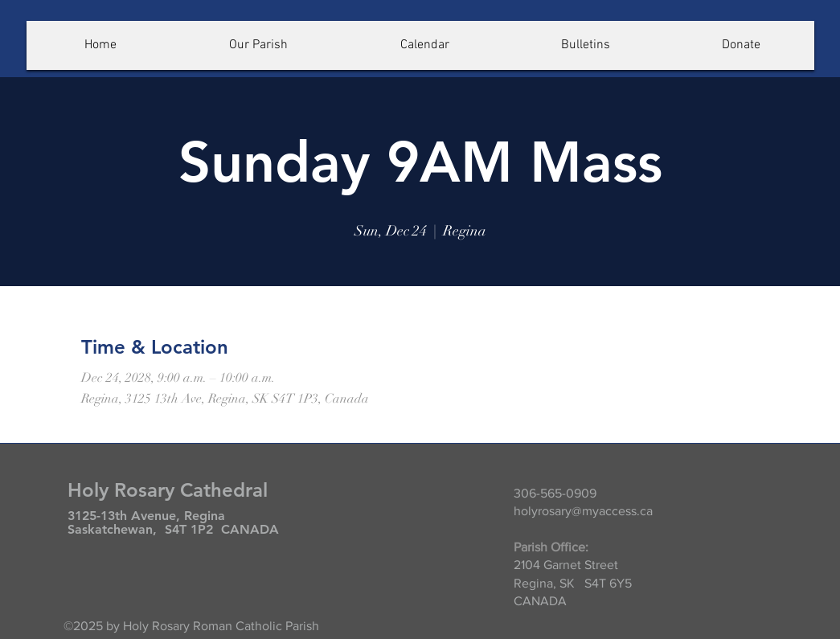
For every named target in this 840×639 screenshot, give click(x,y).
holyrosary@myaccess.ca (583, 511)
